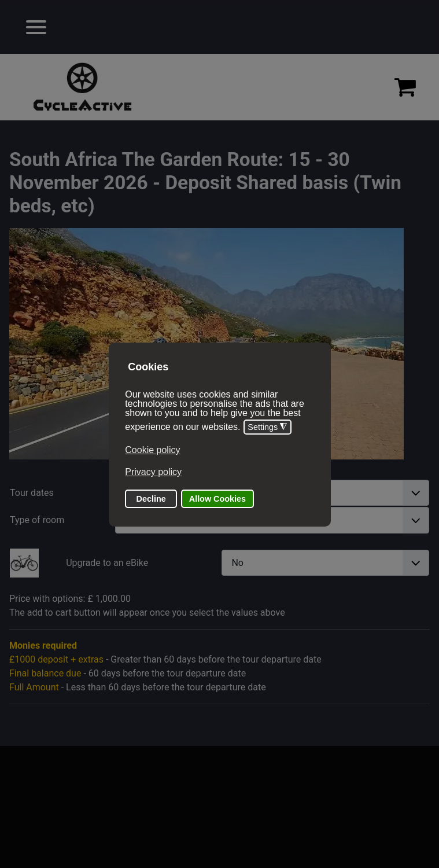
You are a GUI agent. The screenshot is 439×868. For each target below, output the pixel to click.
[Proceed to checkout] (405, 87)
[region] (219, 87)
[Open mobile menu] (36, 27)
